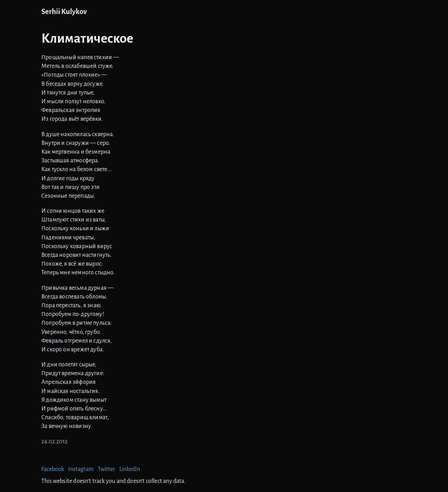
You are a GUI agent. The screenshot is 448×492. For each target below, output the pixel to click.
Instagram (81, 469)
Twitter (106, 469)
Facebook (53, 469)
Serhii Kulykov (64, 12)
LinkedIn (130, 469)
